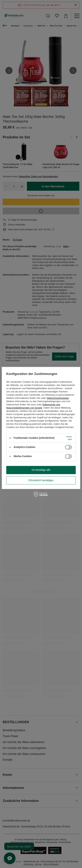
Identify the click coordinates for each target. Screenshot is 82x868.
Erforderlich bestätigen (41, 480)
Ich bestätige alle (41, 470)
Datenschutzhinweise (58, 398)
